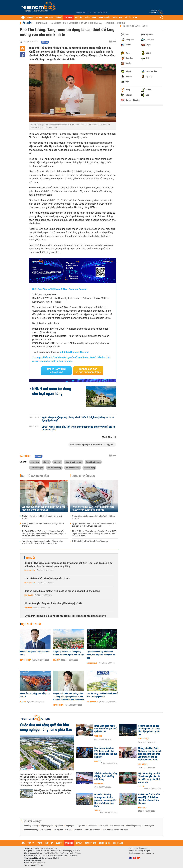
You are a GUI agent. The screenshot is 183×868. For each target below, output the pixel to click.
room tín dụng (89, 468)
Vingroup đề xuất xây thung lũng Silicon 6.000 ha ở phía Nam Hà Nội (68, 653)
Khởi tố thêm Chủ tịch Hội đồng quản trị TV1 (47, 579)
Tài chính (27, 23)
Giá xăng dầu (149, 826)
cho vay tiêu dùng (54, 468)
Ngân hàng (42, 23)
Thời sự (23, 702)
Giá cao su (78, 830)
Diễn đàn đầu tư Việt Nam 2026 (115, 830)
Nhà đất (57, 660)
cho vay (46, 462)
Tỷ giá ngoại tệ (47, 826)
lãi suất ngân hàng (93, 462)
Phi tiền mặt (96, 23)
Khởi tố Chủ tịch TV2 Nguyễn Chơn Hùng (35, 653)
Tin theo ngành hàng (134, 26)
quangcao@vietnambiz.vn (144, 853)
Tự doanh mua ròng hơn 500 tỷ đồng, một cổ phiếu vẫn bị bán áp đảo (101, 655)
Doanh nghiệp (30, 570)
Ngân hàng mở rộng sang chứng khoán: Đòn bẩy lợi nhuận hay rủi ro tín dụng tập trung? (78, 419)
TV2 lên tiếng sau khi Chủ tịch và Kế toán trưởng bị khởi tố (102, 695)
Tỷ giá (84, 23)
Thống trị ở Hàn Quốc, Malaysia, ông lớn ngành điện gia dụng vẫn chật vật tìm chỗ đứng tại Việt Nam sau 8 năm (150, 754)
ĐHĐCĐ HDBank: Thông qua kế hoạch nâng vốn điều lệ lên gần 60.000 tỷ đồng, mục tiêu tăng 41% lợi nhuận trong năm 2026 (44, 534)
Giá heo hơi (92, 826)
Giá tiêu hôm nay (117, 826)
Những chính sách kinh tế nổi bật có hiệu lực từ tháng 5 (43, 525)
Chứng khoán (92, 663)
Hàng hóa (142, 808)
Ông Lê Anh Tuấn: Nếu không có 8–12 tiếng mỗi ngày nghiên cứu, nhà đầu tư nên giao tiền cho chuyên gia (69, 697)
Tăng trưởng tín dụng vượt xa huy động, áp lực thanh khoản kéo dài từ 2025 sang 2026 (43, 542)
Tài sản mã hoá (58, 23)
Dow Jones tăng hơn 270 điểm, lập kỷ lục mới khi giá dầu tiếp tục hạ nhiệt (106, 753)
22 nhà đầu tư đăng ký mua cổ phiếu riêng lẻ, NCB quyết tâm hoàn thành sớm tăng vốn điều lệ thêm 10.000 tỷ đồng (94, 534)
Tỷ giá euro (81, 826)
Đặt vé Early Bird (56, 371)
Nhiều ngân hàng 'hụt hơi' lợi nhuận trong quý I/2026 (42, 517)
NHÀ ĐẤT (78, 17)
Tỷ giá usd (59, 826)
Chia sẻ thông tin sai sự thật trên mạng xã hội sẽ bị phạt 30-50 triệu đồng (62, 591)
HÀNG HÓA (49, 17)
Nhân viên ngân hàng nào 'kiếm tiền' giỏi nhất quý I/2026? (94, 517)
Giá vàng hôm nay (31, 826)
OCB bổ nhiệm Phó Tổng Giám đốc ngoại (90, 541)
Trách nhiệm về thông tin (34, 865)
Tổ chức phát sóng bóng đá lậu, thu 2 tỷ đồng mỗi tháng (106, 776)
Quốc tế (97, 761)
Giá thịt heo (58, 830)
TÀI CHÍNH (69, 17)
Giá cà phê (104, 826)
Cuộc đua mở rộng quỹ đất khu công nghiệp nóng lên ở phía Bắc (46, 727)
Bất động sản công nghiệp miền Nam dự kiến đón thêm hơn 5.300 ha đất (53, 792)
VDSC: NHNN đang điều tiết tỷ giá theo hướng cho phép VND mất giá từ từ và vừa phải (78, 428)
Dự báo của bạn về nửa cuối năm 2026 (88, 371)
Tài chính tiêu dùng (116, 23)
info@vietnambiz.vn (37, 863)
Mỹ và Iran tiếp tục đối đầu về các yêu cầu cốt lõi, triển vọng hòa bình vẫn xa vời (65, 616)
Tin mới (30, 558)
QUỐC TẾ (59, 17)
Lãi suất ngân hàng (134, 826)
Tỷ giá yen (70, 826)
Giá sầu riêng (46, 830)
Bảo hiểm (73, 23)
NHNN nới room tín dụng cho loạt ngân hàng (52, 391)
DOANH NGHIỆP (104, 17)
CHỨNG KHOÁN (90, 17)
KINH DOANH (118, 17)
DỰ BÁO (39, 17)
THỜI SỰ (30, 17)
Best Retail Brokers (93, 830)
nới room (57, 462)
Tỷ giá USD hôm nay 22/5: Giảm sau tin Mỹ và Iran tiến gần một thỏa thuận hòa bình (94, 525)
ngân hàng (35, 462)
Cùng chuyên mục (83, 476)
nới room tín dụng (72, 468)
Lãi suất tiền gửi (37, 468)
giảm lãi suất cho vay (73, 462)
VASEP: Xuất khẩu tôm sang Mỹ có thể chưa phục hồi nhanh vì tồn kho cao (149, 799)
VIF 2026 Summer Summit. (75, 352)
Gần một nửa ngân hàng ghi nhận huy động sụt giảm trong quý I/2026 (43, 508)
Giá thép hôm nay (31, 830)
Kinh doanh (29, 595)
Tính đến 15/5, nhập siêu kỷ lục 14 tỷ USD (35, 695)
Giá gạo (68, 830)
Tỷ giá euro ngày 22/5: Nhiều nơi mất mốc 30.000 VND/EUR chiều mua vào (93, 508)
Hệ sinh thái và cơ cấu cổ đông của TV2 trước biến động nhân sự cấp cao (149, 730)
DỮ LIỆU (128, 17)
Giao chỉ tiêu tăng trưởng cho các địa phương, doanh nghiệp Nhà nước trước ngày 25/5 (105, 800)
